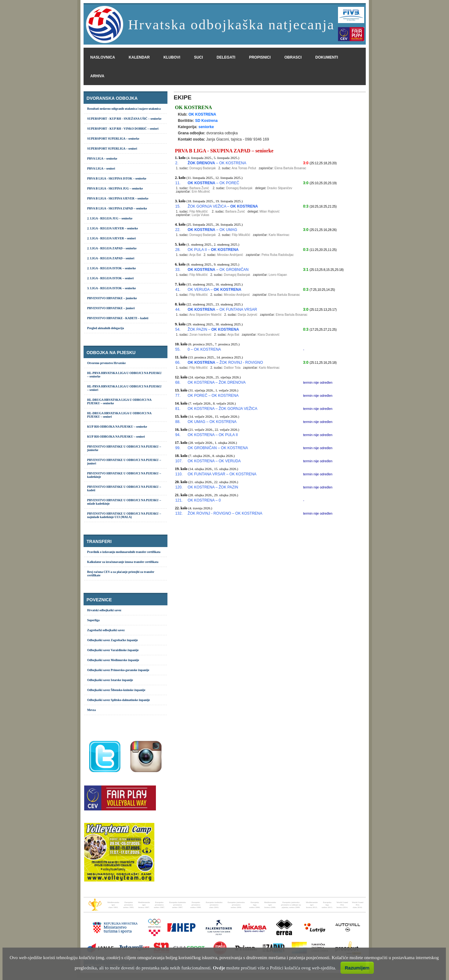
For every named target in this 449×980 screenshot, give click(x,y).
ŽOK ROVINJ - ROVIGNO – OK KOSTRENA (225, 513)
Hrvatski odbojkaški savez (104, 610)
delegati (226, 57)
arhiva (97, 76)
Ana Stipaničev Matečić (205, 315)
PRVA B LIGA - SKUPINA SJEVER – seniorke (118, 198)
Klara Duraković (269, 335)
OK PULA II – (213, 250)
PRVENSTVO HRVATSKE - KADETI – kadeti (118, 318)
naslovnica (103, 57)
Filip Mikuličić (198, 211)
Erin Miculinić (201, 192)
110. (179, 474)
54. (178, 329)
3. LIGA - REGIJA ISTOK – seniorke (112, 288)
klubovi (172, 57)
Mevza (92, 710)
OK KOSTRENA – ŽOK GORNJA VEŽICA (222, 409)
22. (178, 230)
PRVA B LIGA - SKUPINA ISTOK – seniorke (117, 178)
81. (178, 409)
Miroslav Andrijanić (230, 255)
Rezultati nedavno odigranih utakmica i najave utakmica (124, 109)
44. (178, 310)
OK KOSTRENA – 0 (204, 500)
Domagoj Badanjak (203, 168)
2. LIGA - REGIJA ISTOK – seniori (111, 278)
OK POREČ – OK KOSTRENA (213, 396)
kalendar (139, 57)
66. (178, 363)
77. (178, 396)
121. (179, 500)
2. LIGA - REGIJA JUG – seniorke (110, 218)
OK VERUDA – (215, 290)
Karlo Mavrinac (279, 235)
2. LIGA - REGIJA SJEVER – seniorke (113, 228)
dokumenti (327, 57)
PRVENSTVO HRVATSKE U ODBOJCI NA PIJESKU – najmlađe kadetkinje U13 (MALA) (124, 515)
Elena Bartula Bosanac (290, 168)
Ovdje (219, 968)
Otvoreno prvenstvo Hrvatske (106, 363)
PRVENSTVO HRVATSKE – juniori (111, 308)
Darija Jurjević (248, 315)
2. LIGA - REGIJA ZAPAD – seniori (111, 258)
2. (177, 163)
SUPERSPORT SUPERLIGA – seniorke (113, 139)
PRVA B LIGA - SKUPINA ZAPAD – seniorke (117, 208)
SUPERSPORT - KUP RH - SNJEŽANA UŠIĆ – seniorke (124, 119)
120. (179, 487)
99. (178, 448)
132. (179, 513)
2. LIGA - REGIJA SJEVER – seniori (112, 238)
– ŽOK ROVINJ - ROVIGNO (225, 363)
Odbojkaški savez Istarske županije (110, 680)
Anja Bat (195, 255)
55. (178, 349)
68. (178, 382)
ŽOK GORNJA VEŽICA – (223, 206)
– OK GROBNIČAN (218, 270)
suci (198, 57)
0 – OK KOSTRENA (204, 349)
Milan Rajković (269, 211)
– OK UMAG (212, 230)
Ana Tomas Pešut (244, 168)
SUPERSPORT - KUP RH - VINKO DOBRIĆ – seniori (123, 129)
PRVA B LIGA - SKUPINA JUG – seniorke (115, 188)
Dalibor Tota (232, 368)
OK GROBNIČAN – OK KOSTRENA (218, 448)
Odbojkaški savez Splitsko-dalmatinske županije (119, 700)
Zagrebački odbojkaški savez (106, 630)
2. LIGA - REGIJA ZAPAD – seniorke (112, 248)
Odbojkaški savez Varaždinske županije (113, 650)
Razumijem (357, 968)
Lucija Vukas (200, 215)
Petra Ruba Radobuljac (278, 255)
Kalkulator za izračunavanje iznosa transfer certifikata (123, 562)
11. (178, 183)
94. (178, 435)
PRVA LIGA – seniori (101, 168)
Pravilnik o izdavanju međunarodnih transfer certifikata (124, 552)
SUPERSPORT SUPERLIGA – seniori (112, 149)
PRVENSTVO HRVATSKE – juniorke (112, 298)
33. (178, 270)
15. (178, 206)
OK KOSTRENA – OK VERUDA (214, 461)
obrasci (293, 57)
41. (178, 290)
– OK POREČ (213, 183)
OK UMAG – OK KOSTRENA (212, 422)
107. (179, 461)
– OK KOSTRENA (217, 163)
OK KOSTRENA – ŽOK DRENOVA (217, 382)
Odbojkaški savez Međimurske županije (113, 660)
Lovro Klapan (278, 275)
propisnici (260, 57)
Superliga (94, 620)
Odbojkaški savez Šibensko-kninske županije (116, 690)
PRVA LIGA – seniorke (102, 159)
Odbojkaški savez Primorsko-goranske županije (118, 670)
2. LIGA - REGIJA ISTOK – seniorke (112, 268)
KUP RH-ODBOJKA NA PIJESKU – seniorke (117, 427)
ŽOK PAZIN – (213, 329)
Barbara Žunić (199, 188)
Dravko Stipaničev (280, 188)
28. (178, 250)
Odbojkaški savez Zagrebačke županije (113, 640)
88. (178, 422)
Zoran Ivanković (200, 335)
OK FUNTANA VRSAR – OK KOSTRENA (222, 474)
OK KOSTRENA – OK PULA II (213, 435)
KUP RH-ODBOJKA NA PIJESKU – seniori (116, 437)
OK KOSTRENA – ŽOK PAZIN (213, 487)
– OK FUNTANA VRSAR (222, 310)
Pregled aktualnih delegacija (106, 328)
